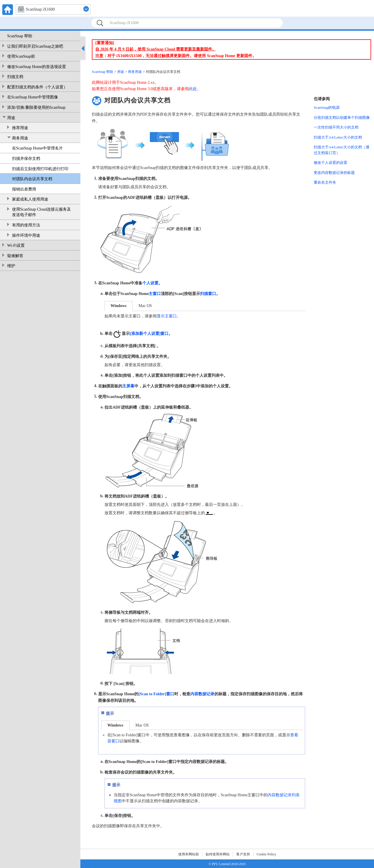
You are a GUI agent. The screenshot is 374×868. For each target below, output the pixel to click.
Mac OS (145, 306)
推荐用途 (20, 128)
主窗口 (155, 294)
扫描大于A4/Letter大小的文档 (338, 137)
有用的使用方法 (26, 225)
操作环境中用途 (26, 235)
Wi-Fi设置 (16, 245)
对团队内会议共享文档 (32, 179)
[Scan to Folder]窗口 (156, 694)
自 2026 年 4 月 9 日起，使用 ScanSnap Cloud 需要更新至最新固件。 (156, 49)
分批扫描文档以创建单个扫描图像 (342, 118)
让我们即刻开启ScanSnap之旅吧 (35, 46)
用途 (11, 118)
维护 (11, 266)
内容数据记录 (202, 694)
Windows (119, 306)
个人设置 (150, 283)
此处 (193, 89)
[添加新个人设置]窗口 (149, 334)
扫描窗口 (208, 294)
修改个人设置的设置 (331, 163)
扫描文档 (15, 77)
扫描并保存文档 (26, 159)
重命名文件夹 (325, 182)
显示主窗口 (167, 316)
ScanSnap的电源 (327, 107)
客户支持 (243, 854)
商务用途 (20, 138)
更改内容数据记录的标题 (334, 173)
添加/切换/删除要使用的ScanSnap (36, 107)
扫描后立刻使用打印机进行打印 (40, 169)
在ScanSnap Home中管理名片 (37, 148)
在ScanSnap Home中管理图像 (33, 97)
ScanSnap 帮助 (20, 36)
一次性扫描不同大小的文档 (336, 127)
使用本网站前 (189, 854)
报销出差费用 (24, 189)
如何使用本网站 (218, 854)
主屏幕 (128, 386)
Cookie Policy (266, 854)
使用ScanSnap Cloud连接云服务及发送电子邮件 (41, 212)
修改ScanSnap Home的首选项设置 (37, 67)
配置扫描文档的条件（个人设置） (37, 87)
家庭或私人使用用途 (30, 199)
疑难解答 (15, 256)
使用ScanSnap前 (21, 56)
